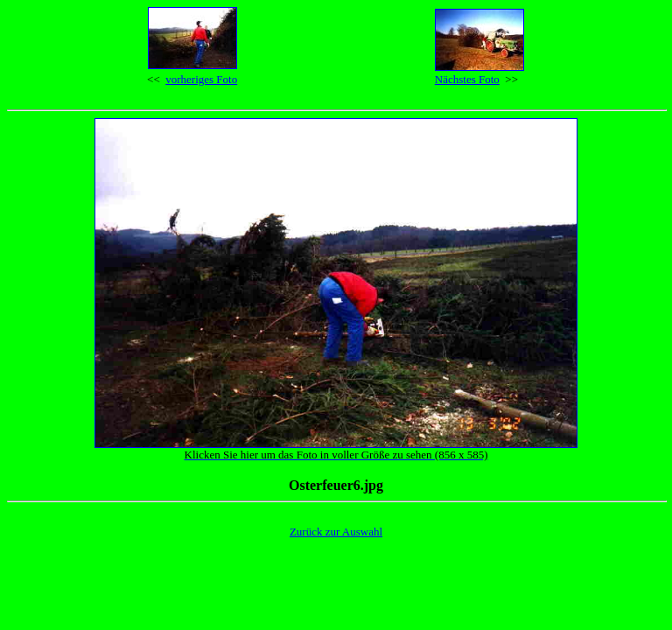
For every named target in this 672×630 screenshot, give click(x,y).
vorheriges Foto (201, 79)
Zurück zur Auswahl (336, 532)
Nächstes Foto (467, 79)
